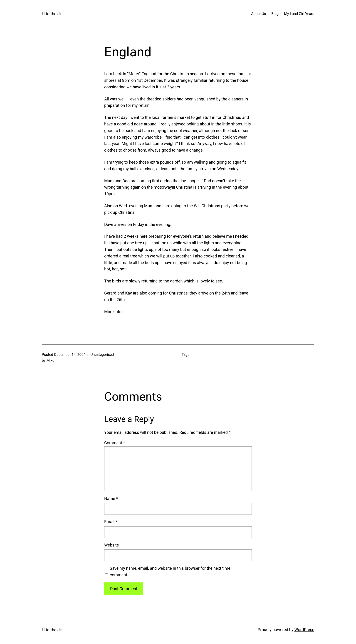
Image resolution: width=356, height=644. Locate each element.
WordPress (304, 630)
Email (111, 522)
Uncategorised (102, 355)
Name (111, 498)
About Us (258, 14)
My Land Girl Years (299, 14)
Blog (275, 14)
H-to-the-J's (52, 14)
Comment (115, 443)
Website (111, 545)
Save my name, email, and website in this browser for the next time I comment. (171, 572)
